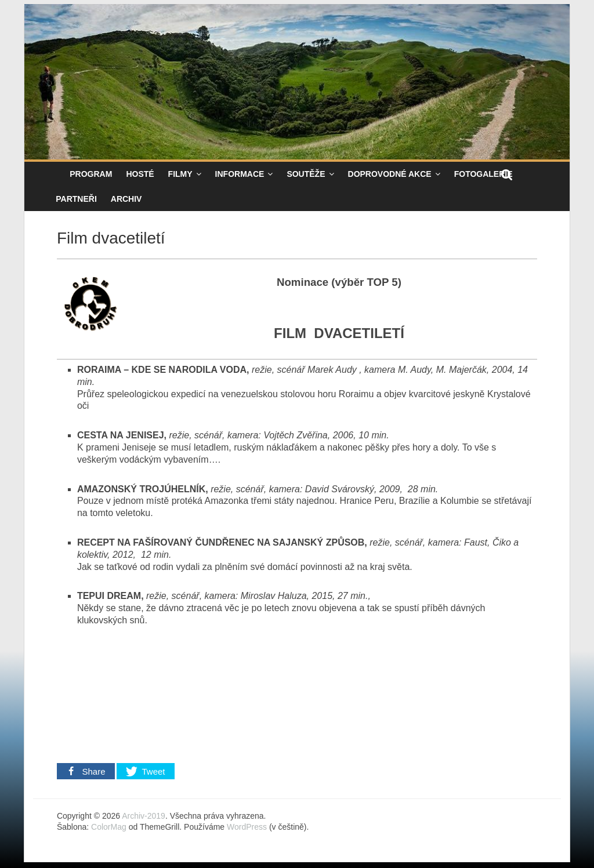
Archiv (126, 199)
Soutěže (306, 174)
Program (91, 174)
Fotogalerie (483, 174)
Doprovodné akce (390, 174)
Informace (240, 174)
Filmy (180, 174)
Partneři (76, 199)
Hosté (140, 174)
